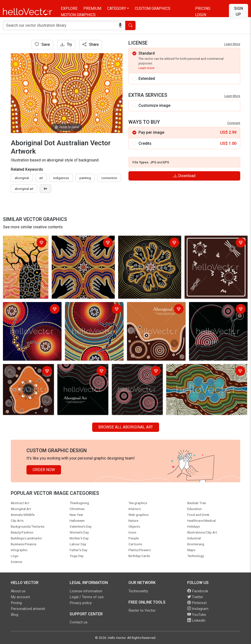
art (41, 178)
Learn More (232, 44)
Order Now (44, 470)
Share (91, 44)
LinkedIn (196, 620)
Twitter (195, 597)
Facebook (198, 591)
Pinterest (197, 603)
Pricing (203, 8)
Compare (234, 123)
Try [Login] (66, 44)
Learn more (146, 68)
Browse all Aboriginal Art (126, 427)
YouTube (197, 615)
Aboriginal (22, 178)
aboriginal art (24, 189)
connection (109, 178)
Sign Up (238, 11)
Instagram (198, 609)
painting (85, 178)
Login (201, 15)
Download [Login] (184, 176)
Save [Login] (42, 44)
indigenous (61, 178)
